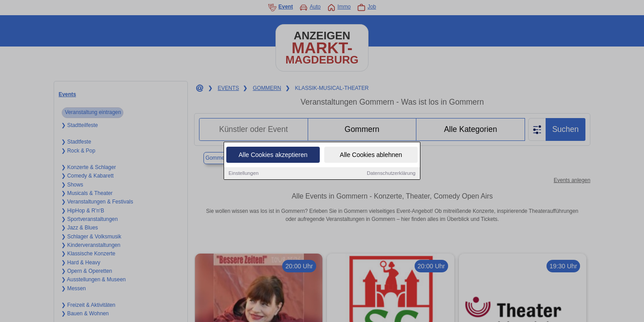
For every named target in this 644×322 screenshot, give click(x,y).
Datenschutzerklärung (391, 174)
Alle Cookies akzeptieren (273, 156)
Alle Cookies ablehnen (371, 156)
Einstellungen (244, 174)
